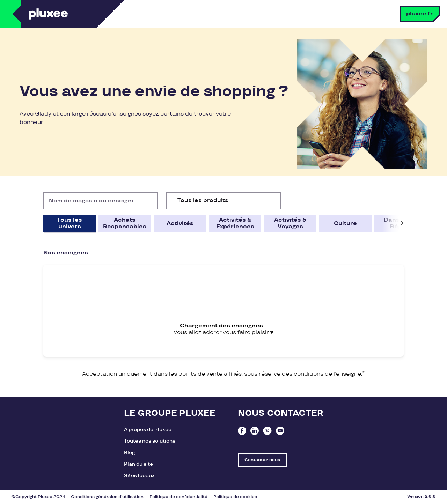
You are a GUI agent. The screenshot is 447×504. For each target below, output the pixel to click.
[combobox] (223, 201)
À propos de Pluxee (148, 429)
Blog (129, 453)
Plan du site (138, 464)
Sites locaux (139, 476)
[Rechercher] (149, 201)
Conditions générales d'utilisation (107, 497)
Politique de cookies (235, 497)
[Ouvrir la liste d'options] (272, 201)
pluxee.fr (420, 14)
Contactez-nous (262, 460)
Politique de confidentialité (178, 497)
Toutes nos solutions (150, 441)
